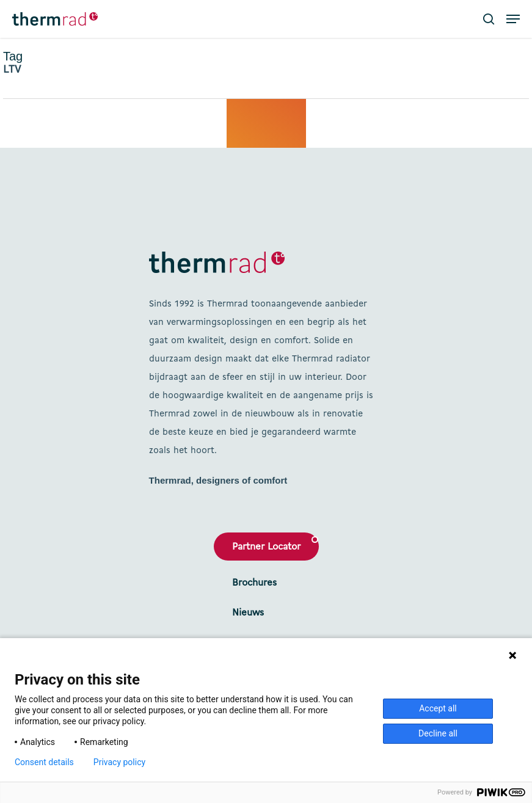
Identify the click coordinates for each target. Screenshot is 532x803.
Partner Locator (266, 547)
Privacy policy (119, 762)
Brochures (254, 583)
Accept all (438, 708)
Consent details (44, 762)
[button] (513, 19)
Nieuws (248, 613)
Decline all (438, 733)
